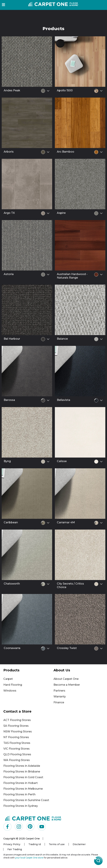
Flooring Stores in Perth (19, 794)
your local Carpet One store (29, 858)
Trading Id (35, 844)
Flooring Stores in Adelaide (22, 766)
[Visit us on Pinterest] (30, 827)
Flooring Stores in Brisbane (22, 772)
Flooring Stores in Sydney (21, 806)
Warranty (60, 697)
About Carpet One (66, 679)
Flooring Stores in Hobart (21, 783)
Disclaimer (79, 844)
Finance (59, 702)
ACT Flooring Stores (17, 720)
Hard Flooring (13, 685)
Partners (59, 691)
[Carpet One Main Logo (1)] (34, 818)
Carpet (8, 679)
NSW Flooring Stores (18, 731)
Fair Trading (15, 849)
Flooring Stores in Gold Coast (23, 777)
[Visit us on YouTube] (42, 827)
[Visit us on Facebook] (7, 827)
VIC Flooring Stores (16, 749)
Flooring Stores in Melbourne (23, 789)
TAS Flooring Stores (17, 743)
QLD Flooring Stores (17, 754)
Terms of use (57, 844)
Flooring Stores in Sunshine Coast (26, 800)
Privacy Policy (12, 844)
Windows (10, 691)
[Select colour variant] (48, 91)
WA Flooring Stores (17, 760)
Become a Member (67, 685)
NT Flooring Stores (16, 737)
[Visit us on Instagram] (19, 827)
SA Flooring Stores (16, 726)
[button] (3, 5)
